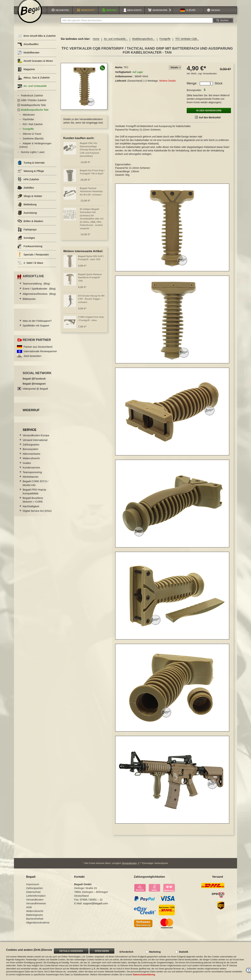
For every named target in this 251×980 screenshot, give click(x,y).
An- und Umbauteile (32, 90)
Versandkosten (210, 78)
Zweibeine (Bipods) (33, 143)
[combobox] (137, 25)
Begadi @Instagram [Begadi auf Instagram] (34, 388)
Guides (27, 467)
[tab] (175, 72)
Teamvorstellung (36, 288)
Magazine (26, 74)
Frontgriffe (165, 43)
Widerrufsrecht (31, 463)
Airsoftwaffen (28, 49)
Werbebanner (31, 481)
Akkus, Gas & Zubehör (34, 82)
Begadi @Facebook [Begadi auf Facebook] (34, 383)
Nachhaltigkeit (31, 511)
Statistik (184, 952)
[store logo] (30, 15)
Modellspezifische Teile (33, 109)
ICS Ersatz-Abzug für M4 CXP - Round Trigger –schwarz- (91, 303)
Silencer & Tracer (32, 138)
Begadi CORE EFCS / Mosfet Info (35, 487)
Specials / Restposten (33, 259)
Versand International (35, 444)
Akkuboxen (29, 119)
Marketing (155, 952)
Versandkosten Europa (36, 440)
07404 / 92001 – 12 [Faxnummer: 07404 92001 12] (91, 904)
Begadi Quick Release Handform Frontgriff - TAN (90, 282)
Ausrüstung (27, 217)
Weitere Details (167, 85)
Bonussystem (31, 453)
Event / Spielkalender (39, 293)
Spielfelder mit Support (36, 330)
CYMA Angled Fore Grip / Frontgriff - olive (91, 323)
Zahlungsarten (31, 449)
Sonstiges (26, 242)
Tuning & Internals (31, 167)
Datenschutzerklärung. (144, 975)
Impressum (33, 889)
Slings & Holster (30, 200)
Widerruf (31, 414)
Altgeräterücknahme (38, 927)
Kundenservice (31, 472)
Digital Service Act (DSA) (37, 515)
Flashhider (28, 124)
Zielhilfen (26, 192)
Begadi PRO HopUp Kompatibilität (34, 496)
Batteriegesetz (35, 919)
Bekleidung (27, 209)
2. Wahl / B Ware (30, 267)
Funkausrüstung (30, 250)
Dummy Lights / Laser (33, 156)
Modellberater (28, 57)
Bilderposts (29, 303)
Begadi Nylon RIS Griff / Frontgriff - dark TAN (91, 262)
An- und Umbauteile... (116, 43)
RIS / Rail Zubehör (33, 129)
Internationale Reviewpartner (40, 356)
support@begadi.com (95, 908)
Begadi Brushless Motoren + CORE (33, 504)
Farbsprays (27, 234)
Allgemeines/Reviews (39, 298)
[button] (188, 15)
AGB (29, 912)
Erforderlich (126, 952)
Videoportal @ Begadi (35, 393)
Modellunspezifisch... (143, 43)
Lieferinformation (36, 900)
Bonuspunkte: (194, 94)
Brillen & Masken (30, 225)
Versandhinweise (36, 908)
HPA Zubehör (28, 184)
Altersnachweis (31, 458)
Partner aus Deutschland (38, 351)
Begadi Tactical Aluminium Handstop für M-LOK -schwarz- (91, 196)
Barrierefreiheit (35, 923)
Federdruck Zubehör (32, 100)
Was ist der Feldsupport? (37, 325)
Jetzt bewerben (32, 360)
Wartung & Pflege (31, 175)
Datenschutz (33, 896)
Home (96, 43)
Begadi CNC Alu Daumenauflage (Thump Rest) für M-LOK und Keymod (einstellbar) (91, 154)
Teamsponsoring (32, 476)
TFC (126, 72)
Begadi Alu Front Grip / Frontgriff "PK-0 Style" (92, 176)
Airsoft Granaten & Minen (35, 65)
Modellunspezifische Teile (35, 114)
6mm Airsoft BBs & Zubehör (37, 40)
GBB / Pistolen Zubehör (34, 105)
